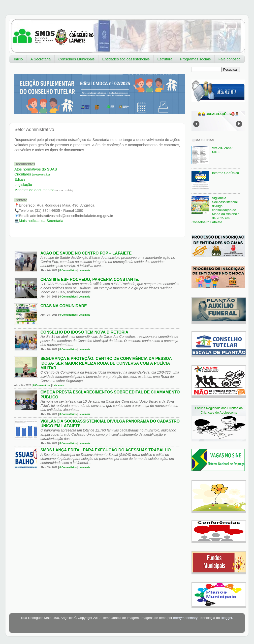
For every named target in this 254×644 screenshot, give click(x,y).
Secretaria (41, 221)
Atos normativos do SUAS (36, 169)
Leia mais (85, 270)
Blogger (226, 618)
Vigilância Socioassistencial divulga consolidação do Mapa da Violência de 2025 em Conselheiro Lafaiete (215, 210)
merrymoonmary (185, 618)
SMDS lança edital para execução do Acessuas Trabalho (106, 450)
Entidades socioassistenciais (126, 59)
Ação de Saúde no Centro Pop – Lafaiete (86, 253)
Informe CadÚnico (225, 173)
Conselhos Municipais (76, 59)
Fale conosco (229, 59)
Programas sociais (195, 59)
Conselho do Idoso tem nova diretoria (84, 332)
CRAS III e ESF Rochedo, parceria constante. (90, 279)
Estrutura (165, 59)
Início (18, 59)
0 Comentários (68, 270)
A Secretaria (41, 59)
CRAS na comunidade (64, 306)
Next (239, 124)
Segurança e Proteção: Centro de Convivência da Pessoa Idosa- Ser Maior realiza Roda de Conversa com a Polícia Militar (106, 363)
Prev (196, 124)
